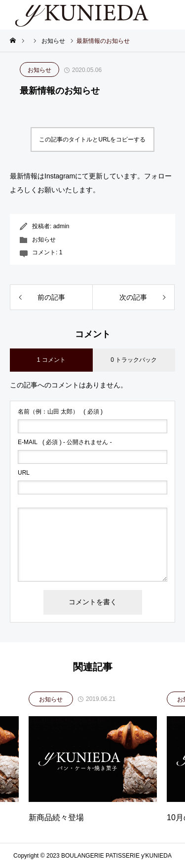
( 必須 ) (60, 412)
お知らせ (39, 70)
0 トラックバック (134, 360)
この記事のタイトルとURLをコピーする (92, 139)
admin (61, 226)
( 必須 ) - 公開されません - (65, 442)
